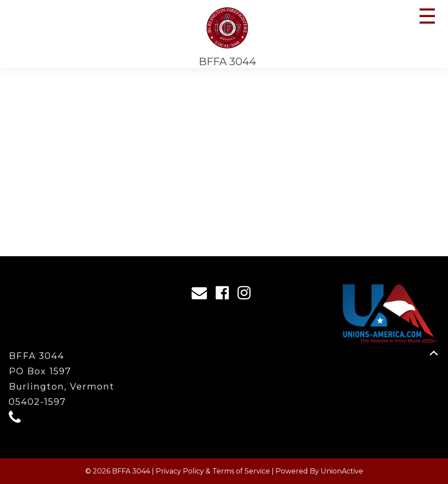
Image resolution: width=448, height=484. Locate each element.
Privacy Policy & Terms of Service (213, 471)
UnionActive (342, 471)
